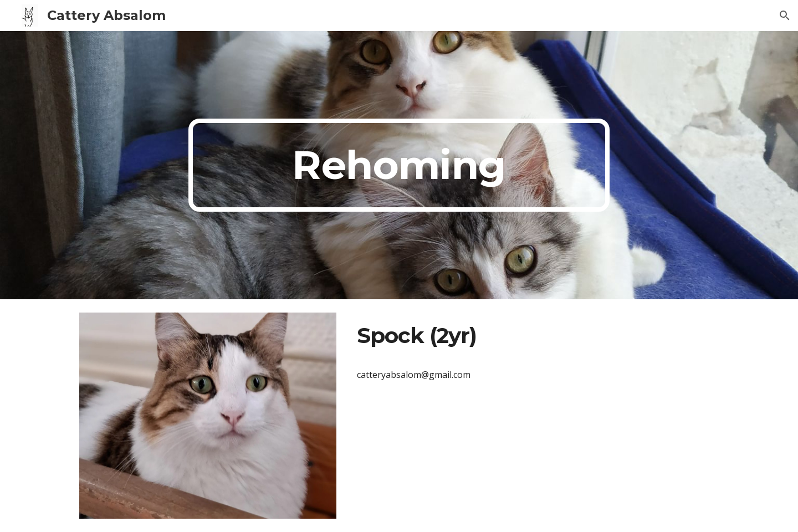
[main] (399, 165)
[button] (785, 16)
